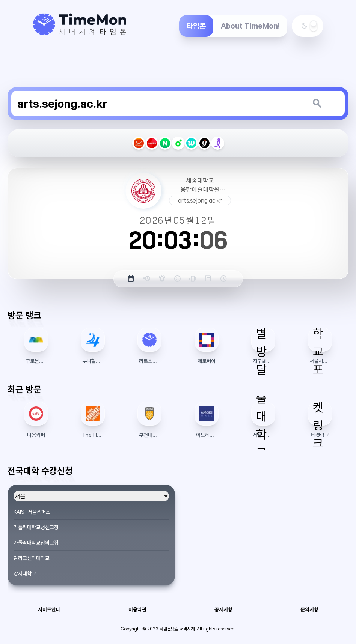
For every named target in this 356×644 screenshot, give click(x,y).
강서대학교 (25, 573)
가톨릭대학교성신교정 (36, 527)
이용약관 (137, 609)
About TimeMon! (250, 26)
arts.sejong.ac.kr (200, 200)
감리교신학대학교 (32, 558)
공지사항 (223, 609)
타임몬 (196, 26)
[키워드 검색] (317, 104)
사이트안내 (49, 609)
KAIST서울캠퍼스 (32, 512)
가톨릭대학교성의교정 (36, 543)
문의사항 (309, 609)
